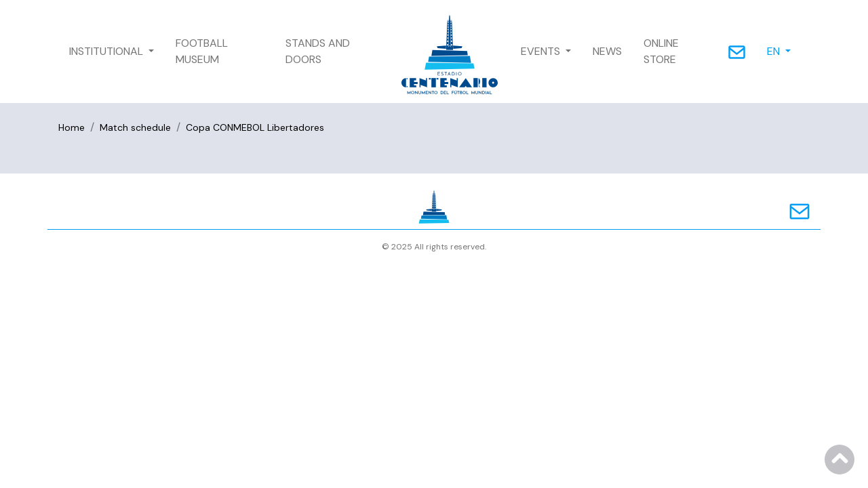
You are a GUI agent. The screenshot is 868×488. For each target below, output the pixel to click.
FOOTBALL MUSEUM (202, 51)
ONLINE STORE (661, 51)
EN (775, 51)
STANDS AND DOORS (318, 51)
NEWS (607, 51)
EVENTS (542, 51)
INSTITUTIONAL (107, 51)
